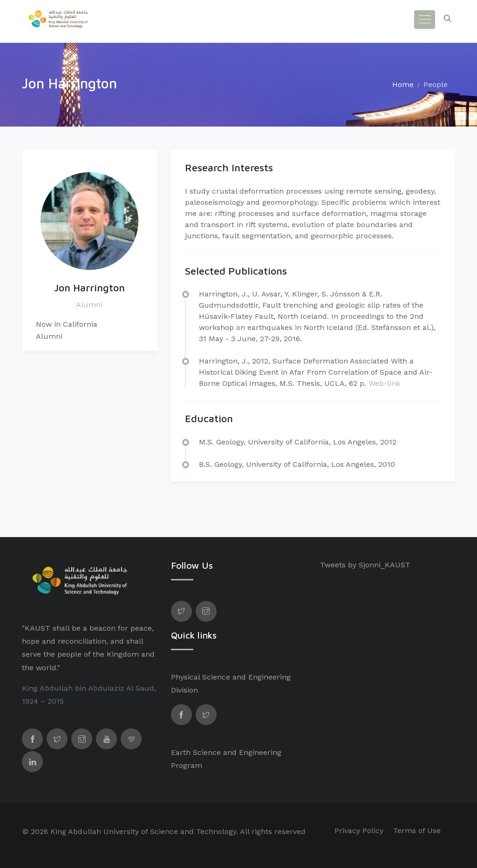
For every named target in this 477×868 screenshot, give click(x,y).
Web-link (384, 383)
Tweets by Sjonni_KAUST (365, 565)
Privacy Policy (359, 831)
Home (403, 84)
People (436, 84)
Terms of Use (417, 831)
